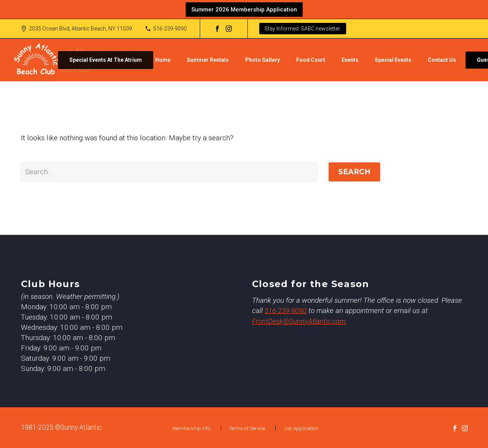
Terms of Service (247, 428)
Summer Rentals (208, 60)
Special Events (393, 60)
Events (350, 60)
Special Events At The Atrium (106, 60)
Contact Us (442, 60)
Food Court (311, 60)
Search (354, 172)
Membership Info (191, 428)
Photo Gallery (262, 60)
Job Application (301, 428)
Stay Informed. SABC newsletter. (303, 29)
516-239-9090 (170, 29)
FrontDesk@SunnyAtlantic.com (300, 321)
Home (163, 60)
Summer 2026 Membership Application (244, 10)
